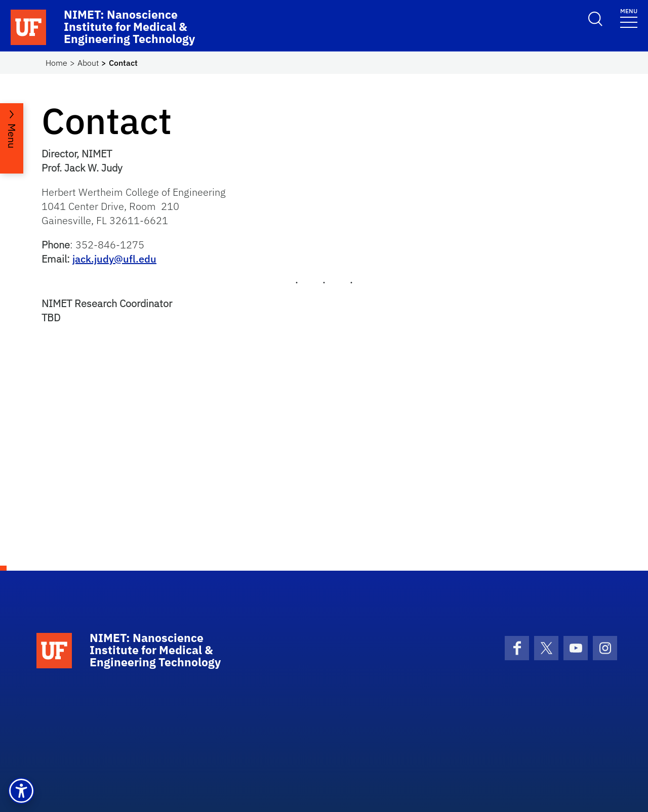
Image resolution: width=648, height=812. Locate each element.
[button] (21, 791)
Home (56, 63)
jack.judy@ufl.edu (114, 259)
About (88, 63)
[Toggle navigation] (629, 17)
